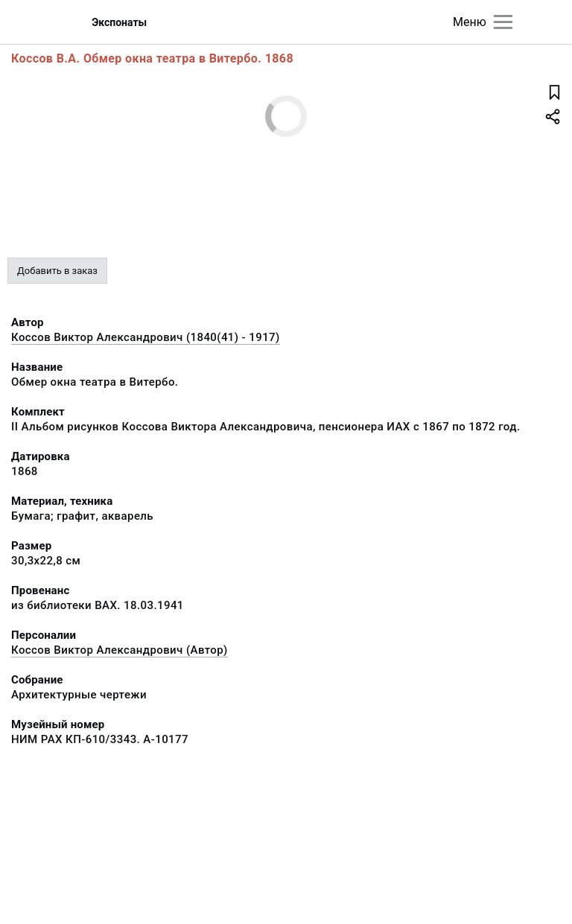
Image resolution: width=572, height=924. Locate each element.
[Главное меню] (503, 22)
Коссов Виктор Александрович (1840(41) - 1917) (146, 337)
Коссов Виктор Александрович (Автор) (120, 650)
